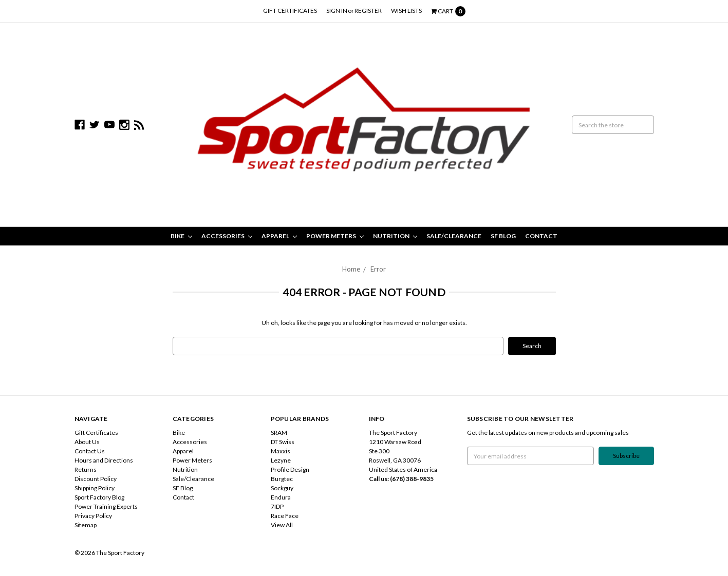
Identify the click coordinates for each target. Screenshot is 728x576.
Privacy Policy (93, 516)
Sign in (337, 11)
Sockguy (282, 488)
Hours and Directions (104, 460)
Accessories (227, 236)
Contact (541, 236)
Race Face (285, 516)
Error (378, 269)
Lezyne (281, 460)
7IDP (277, 506)
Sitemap (86, 525)
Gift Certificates (290, 11)
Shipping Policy (95, 488)
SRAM (279, 433)
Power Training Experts (106, 506)
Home (351, 269)
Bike (181, 236)
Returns (86, 469)
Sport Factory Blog (99, 497)
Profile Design (290, 469)
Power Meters (335, 236)
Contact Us (90, 451)
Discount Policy (96, 479)
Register (368, 11)
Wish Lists (406, 11)
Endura (281, 497)
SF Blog (503, 236)
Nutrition (395, 236)
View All (282, 525)
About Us (87, 442)
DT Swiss (283, 442)
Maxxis (281, 451)
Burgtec (282, 479)
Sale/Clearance (454, 236)
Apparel (279, 236)
